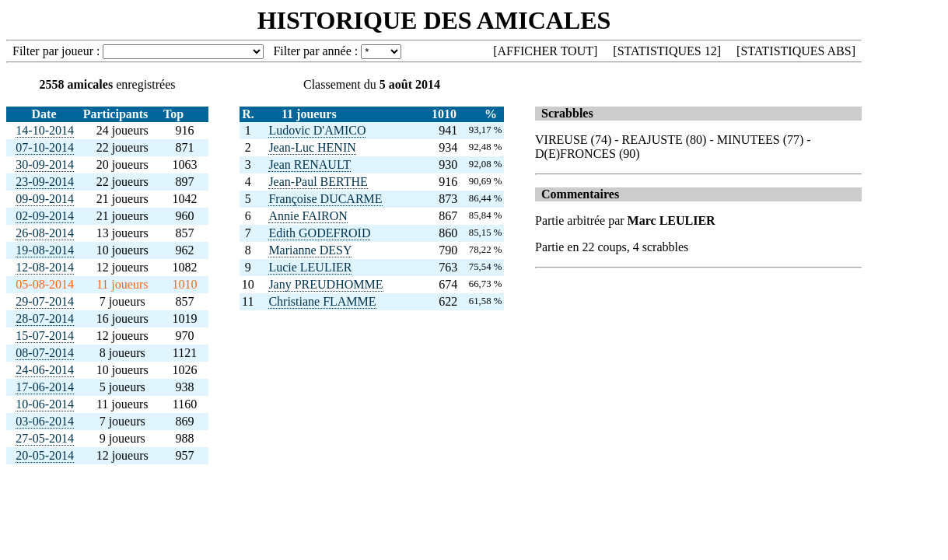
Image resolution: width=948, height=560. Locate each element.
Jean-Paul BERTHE (318, 182)
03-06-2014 (45, 421)
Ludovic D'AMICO (317, 130)
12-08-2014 (45, 267)
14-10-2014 (45, 130)
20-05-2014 (45, 455)
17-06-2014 (45, 387)
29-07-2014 (45, 301)
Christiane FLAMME (322, 301)
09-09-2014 (45, 199)
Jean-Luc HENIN (312, 147)
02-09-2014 (45, 216)
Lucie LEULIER (310, 267)
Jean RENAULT (310, 164)
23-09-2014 (45, 182)
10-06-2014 (45, 404)
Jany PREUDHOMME (325, 284)
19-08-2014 (45, 250)
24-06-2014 (45, 370)
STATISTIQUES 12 (667, 51)
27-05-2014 (45, 438)
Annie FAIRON (308, 216)
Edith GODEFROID (319, 233)
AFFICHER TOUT (546, 51)
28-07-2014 (45, 318)
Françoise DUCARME (325, 199)
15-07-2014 (45, 336)
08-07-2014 (45, 353)
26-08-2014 (45, 233)
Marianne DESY (310, 250)
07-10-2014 (45, 147)
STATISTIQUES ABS (796, 51)
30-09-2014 (45, 164)
